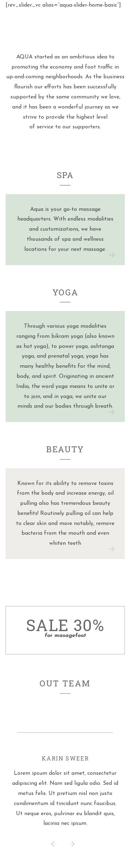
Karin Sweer (65, 758)
